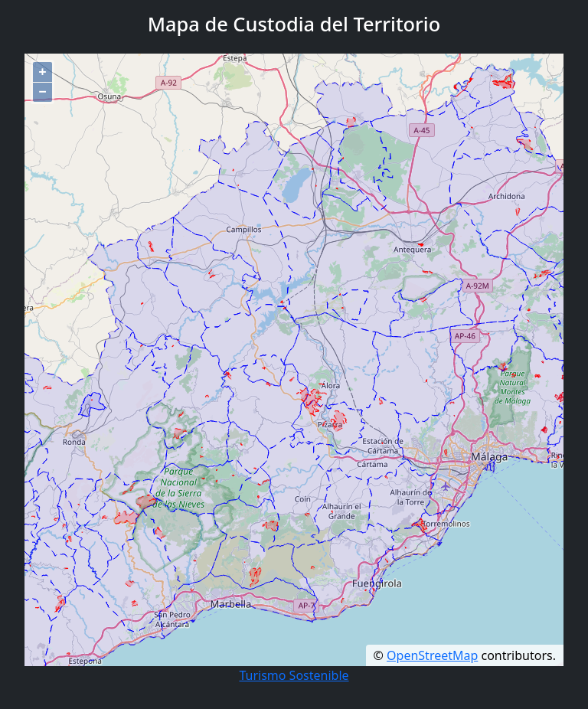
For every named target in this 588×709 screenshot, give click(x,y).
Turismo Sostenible (294, 675)
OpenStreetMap (432, 655)
